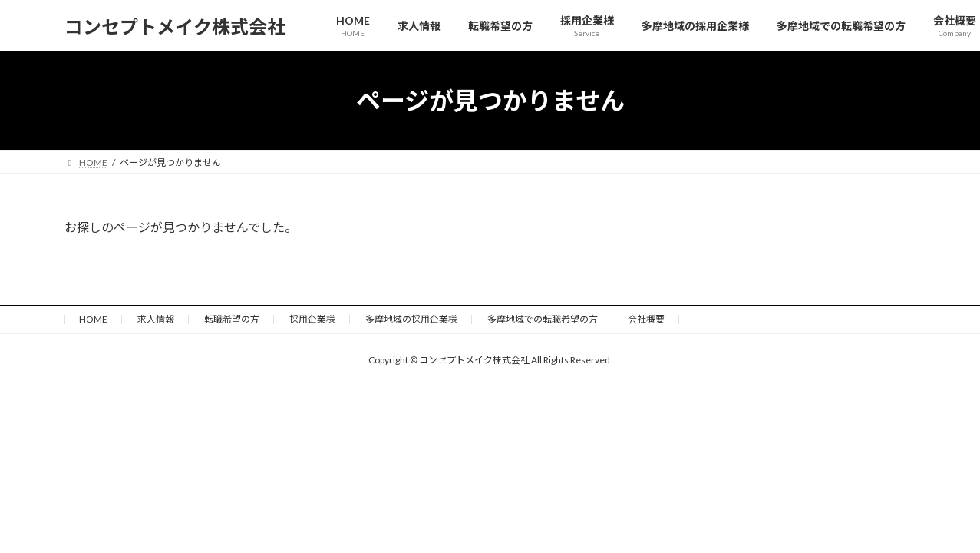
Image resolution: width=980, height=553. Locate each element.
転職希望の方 (232, 319)
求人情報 (156, 319)
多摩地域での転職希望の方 (543, 319)
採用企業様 (312, 319)
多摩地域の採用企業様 (411, 319)
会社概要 (646, 319)
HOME (93, 319)
